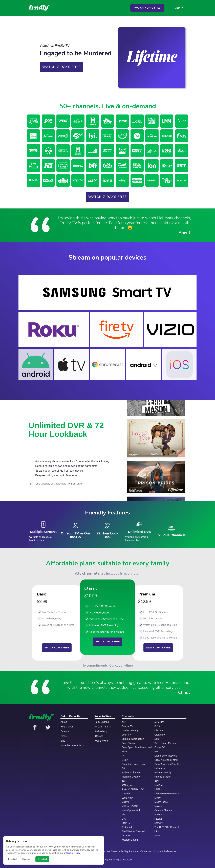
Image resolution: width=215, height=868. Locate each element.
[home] (39, 8)
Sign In (179, 8)
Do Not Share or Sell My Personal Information (127, 851)
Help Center (67, 727)
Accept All (42, 859)
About (64, 722)
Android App (101, 731)
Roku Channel (102, 722)
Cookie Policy (73, 853)
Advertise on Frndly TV (72, 745)
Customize (27, 859)
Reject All (12, 859)
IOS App (99, 736)
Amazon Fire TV (103, 727)
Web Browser (102, 741)
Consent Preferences (165, 851)
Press (63, 736)
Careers (65, 731)
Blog (63, 741)
